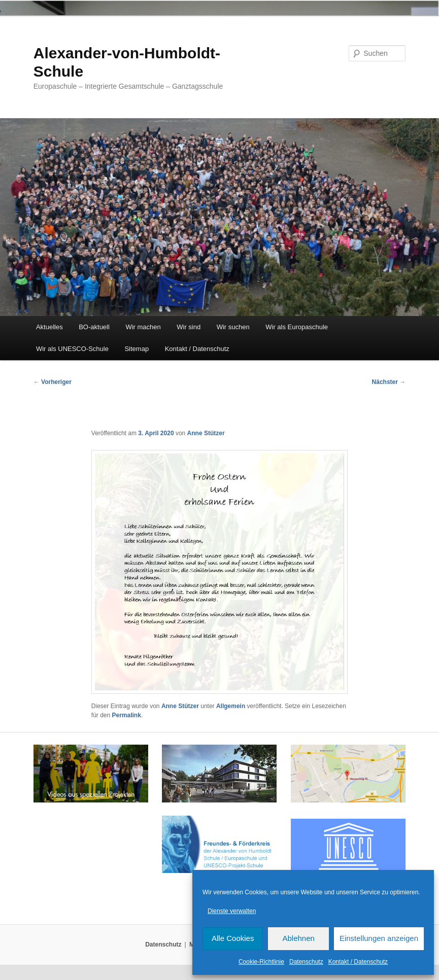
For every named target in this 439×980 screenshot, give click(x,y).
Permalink (127, 715)
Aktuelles (49, 327)
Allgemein (231, 706)
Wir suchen (233, 327)
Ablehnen (298, 938)
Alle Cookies (233, 938)
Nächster (389, 382)
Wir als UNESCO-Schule (72, 349)
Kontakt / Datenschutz (358, 962)
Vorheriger (53, 382)
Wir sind (189, 327)
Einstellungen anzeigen (379, 938)
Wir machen (143, 327)
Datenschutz (306, 962)
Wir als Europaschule (297, 327)
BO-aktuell (94, 327)
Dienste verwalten (232, 911)
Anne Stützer (206, 433)
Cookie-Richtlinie (261, 962)
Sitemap (137, 349)
